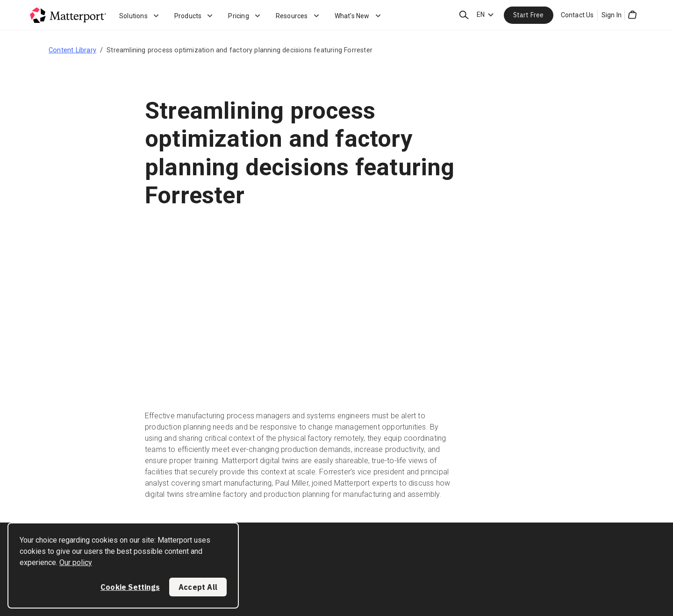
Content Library (72, 50)
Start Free (529, 15)
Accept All (198, 587)
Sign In (612, 15)
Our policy (76, 562)
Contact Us (577, 15)
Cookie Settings (130, 587)
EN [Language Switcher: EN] (481, 14)
